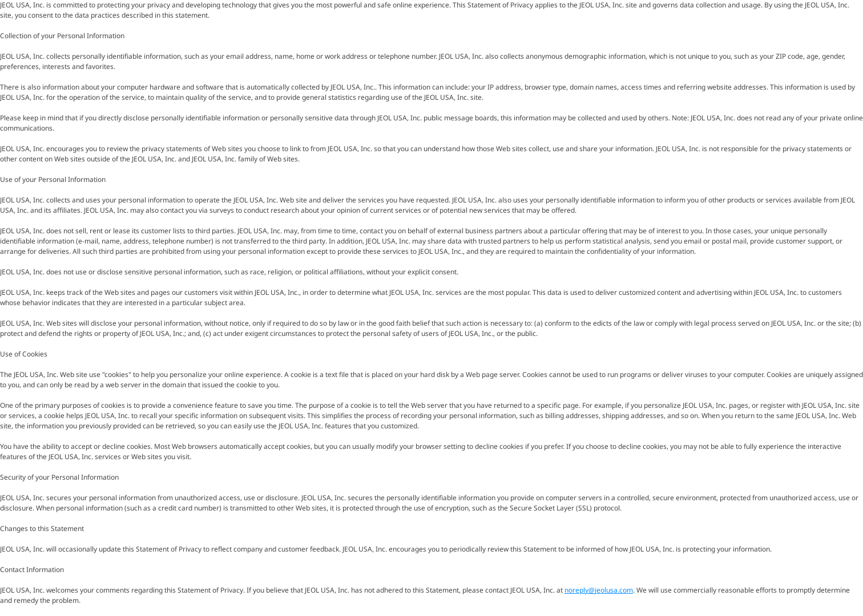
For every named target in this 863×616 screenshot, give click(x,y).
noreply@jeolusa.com (599, 590)
